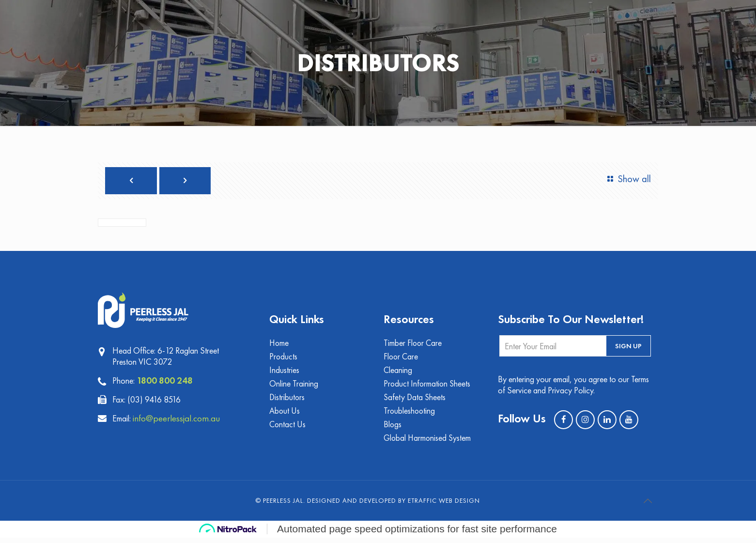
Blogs (393, 429)
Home (279, 345)
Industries (284, 373)
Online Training (294, 387)
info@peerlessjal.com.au (179, 419)
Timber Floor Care (413, 345)
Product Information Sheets (428, 387)
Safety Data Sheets (415, 401)
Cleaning (398, 373)
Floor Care (401, 359)
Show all (627, 179)
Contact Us (288, 429)
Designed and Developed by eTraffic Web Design (393, 506)
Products (284, 359)
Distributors (287, 401)
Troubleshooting (410, 415)
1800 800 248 (165, 382)
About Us (285, 415)
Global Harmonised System (428, 443)
